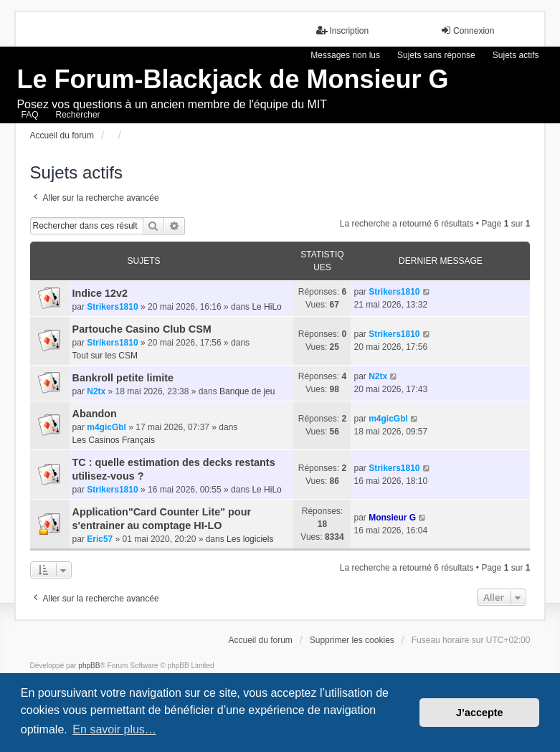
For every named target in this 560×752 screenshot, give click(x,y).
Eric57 (100, 539)
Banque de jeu (247, 391)
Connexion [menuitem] (467, 30)
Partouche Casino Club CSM (142, 329)
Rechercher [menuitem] (78, 115)
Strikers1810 (112, 307)
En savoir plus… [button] (114, 729)
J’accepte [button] (480, 713)
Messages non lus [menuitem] (345, 55)
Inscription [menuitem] (342, 30)
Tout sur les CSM (105, 356)
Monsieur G (392, 518)
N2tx (96, 391)
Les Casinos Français (114, 440)
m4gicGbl (106, 427)
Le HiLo (266, 307)
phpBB (89, 666)
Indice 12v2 (100, 293)
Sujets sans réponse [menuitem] (436, 55)
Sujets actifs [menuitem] (516, 55)
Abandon (95, 414)
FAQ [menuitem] (30, 115)
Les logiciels (250, 539)
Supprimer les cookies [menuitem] (352, 640)
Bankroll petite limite (123, 378)
